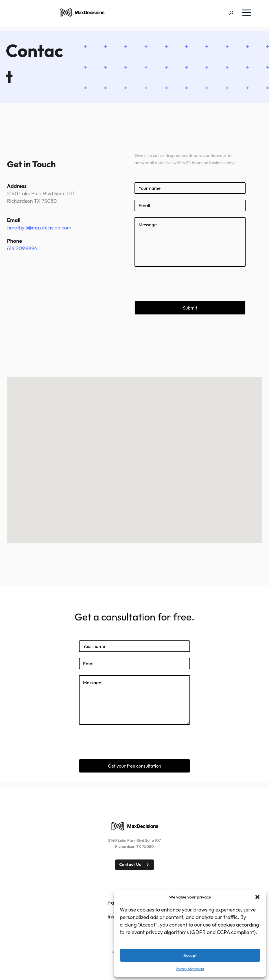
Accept (190, 955)
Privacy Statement (190, 969)
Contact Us (130, 864)
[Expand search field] (235, 13)
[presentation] (178, 284)
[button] (257, 897)
